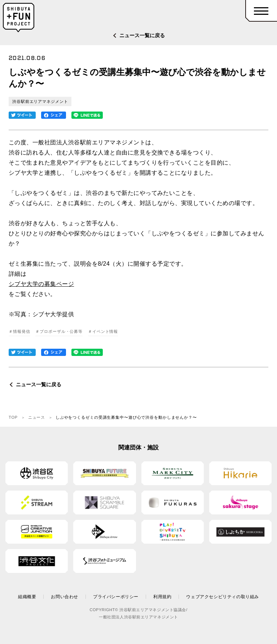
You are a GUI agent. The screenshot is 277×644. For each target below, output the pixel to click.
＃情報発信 (19, 331)
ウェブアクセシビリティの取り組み (223, 597)
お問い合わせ (65, 597)
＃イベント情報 (103, 331)
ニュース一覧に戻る (142, 35)
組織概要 (27, 597)
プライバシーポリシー (116, 597)
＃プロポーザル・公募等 (59, 331)
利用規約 (162, 597)
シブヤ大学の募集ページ (41, 284)
